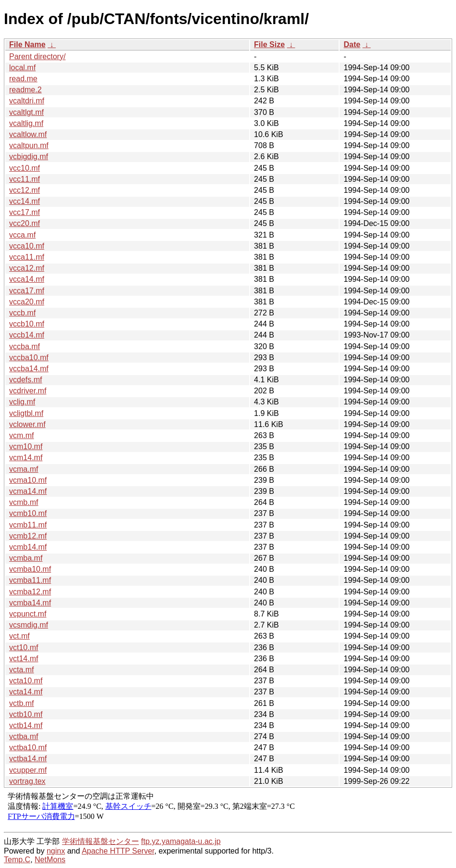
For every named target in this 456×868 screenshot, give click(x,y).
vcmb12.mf (28, 536)
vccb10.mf (27, 324)
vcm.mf (22, 435)
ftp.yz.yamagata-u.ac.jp (181, 841)
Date (352, 44)
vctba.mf (24, 736)
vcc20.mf (25, 223)
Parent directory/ (37, 57)
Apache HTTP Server (118, 851)
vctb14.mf (26, 725)
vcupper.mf (28, 770)
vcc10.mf (25, 168)
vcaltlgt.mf (26, 112)
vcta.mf (22, 670)
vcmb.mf (24, 502)
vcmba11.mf (30, 580)
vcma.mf (24, 469)
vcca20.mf (27, 302)
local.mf (22, 68)
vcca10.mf (27, 246)
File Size (269, 44)
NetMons (50, 860)
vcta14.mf (26, 692)
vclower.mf (27, 424)
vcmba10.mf (30, 569)
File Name (27, 44)
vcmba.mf (26, 558)
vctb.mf (22, 703)
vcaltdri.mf (27, 101)
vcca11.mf (27, 257)
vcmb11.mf (28, 525)
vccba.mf (25, 346)
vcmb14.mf (28, 547)
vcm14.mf (26, 458)
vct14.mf (24, 659)
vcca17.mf (27, 291)
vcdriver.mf (28, 391)
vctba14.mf (28, 759)
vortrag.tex (27, 781)
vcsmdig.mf (29, 625)
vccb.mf (22, 313)
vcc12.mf (25, 190)
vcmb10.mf (28, 513)
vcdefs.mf (25, 380)
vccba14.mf (29, 369)
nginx (56, 851)
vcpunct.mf (28, 614)
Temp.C (17, 860)
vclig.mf (22, 402)
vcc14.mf (25, 201)
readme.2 (25, 90)
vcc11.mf (25, 179)
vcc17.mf (25, 212)
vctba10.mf (28, 748)
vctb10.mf (26, 714)
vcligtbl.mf (26, 413)
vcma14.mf (28, 491)
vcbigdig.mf (29, 157)
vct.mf (19, 636)
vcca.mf (22, 235)
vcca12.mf (27, 268)
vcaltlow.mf (28, 134)
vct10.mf (24, 648)
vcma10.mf (28, 480)
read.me (23, 79)
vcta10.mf (26, 681)
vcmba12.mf (30, 592)
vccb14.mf (27, 335)
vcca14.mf (27, 279)
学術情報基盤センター (101, 841)
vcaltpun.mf (29, 145)
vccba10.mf (29, 358)
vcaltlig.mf (26, 123)
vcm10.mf (26, 447)
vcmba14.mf (30, 603)
